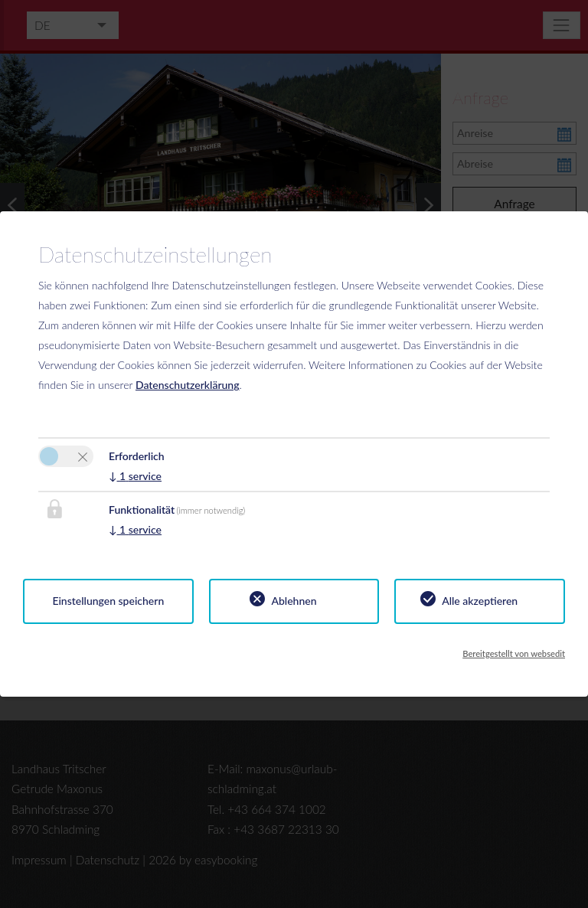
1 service (135, 476)
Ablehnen (294, 601)
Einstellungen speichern (108, 601)
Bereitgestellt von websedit (514, 653)
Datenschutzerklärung (188, 385)
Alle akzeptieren (480, 601)
